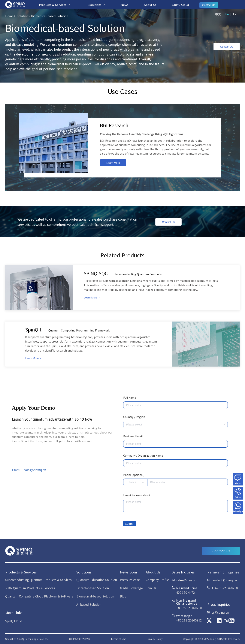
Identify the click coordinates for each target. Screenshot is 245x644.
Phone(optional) (134, 475)
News (125, 5)
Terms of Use (118, 639)
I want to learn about (137, 495)
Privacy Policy (155, 639)
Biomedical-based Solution (95, 596)
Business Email (133, 436)
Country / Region (134, 417)
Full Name (130, 398)
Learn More (113, 163)
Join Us (151, 588)
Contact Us (209, 5)
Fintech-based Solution (92, 588)
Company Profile (157, 580)
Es (234, 14)
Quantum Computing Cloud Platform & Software (39, 596)
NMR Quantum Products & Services (30, 588)
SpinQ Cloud (181, 5)
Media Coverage (131, 588)
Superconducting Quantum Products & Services (38, 580)
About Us (150, 5)
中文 (218, 14)
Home (9, 16)
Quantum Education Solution (97, 580)
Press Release (130, 580)
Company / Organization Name (143, 455)
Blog (123, 596)
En (227, 14)
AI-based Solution (89, 604)
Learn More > (92, 298)
